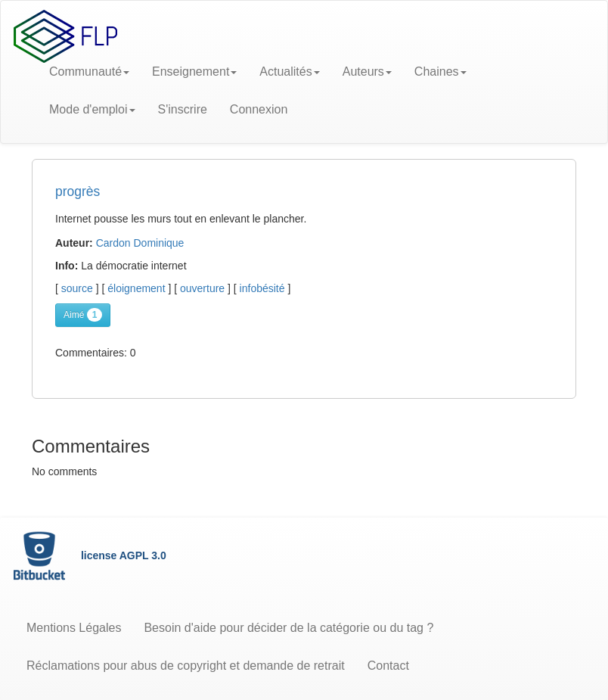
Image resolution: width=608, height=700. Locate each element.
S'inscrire (183, 109)
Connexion (259, 109)
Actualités (289, 72)
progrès (78, 191)
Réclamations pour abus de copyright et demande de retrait (186, 666)
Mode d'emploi (92, 109)
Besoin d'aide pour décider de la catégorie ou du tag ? (288, 628)
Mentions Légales (74, 628)
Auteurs (367, 72)
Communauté (89, 72)
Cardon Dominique (140, 243)
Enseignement (194, 72)
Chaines (440, 72)
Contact (388, 666)
